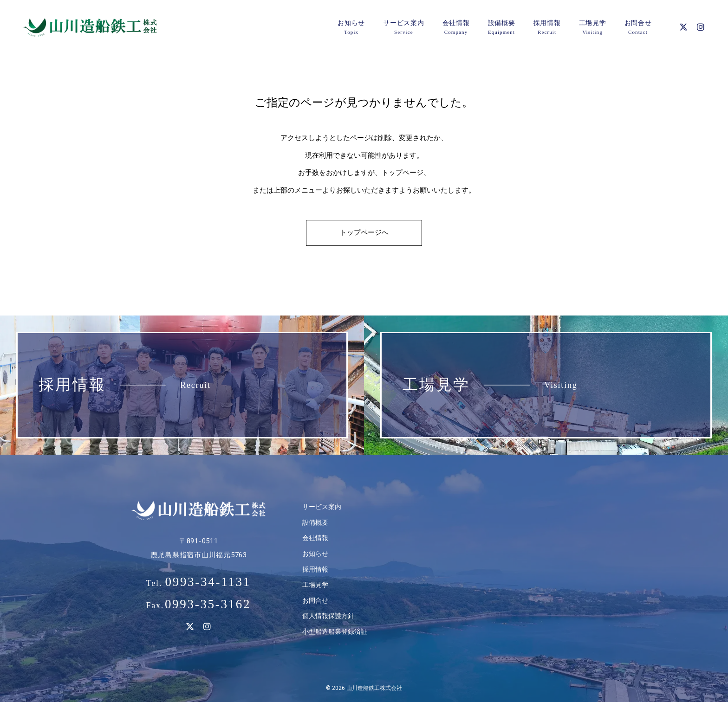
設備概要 (315, 522)
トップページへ (364, 232)
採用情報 (315, 569)
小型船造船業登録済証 (335, 631)
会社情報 (315, 538)
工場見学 (315, 585)
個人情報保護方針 (328, 616)
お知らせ (315, 554)
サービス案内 (322, 507)
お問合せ (315, 600)
